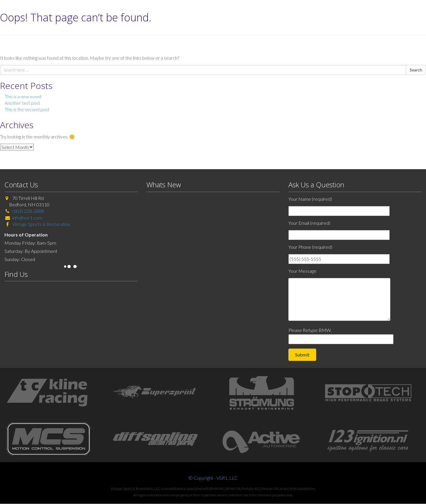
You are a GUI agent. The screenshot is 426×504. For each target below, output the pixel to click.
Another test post (22, 103)
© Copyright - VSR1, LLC (213, 478)
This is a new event (23, 96)
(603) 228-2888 (28, 211)
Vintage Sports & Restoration (41, 224)
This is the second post (27, 109)
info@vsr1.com (27, 218)
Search (416, 70)
